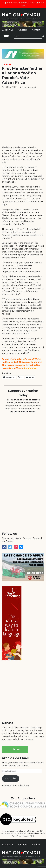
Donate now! (31, 368)
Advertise (23, 30)
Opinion (6, 64)
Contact (36, 30)
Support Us (7, 30)
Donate (17, 749)
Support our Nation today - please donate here (23, 4)
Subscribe (11, 779)
